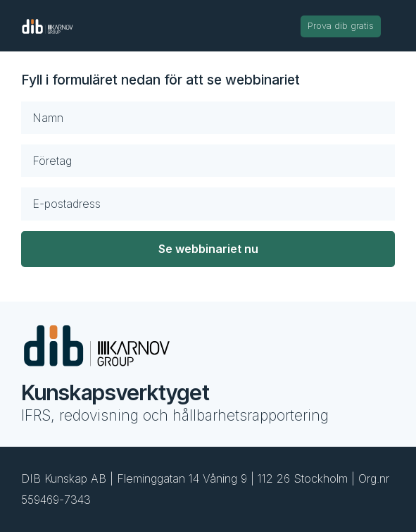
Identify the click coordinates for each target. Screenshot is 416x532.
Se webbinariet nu (208, 249)
